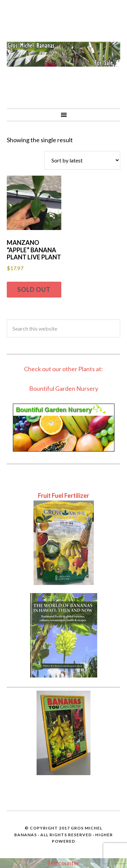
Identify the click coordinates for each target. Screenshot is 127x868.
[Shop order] (82, 160)
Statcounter (63, 863)
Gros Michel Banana (63, 54)
